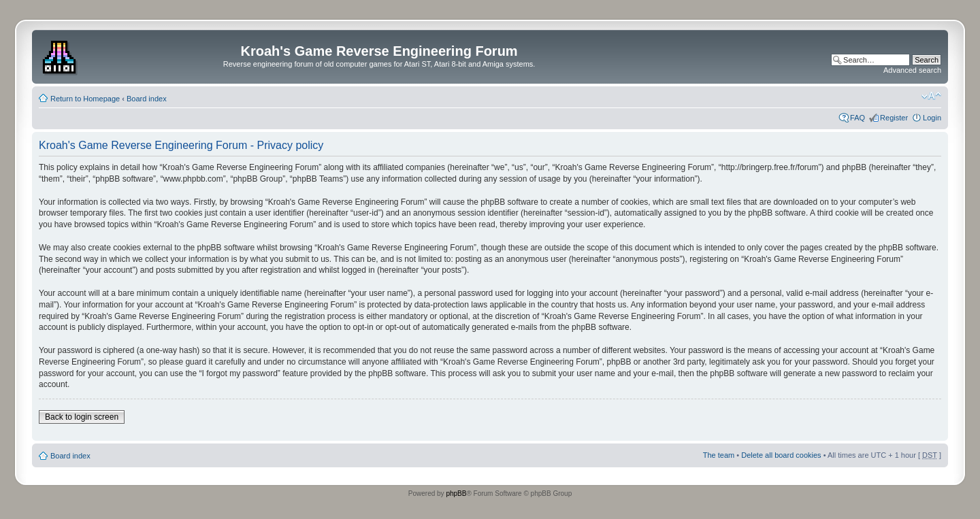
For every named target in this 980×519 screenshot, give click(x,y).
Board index (147, 99)
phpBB (456, 493)
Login (932, 118)
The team (719, 455)
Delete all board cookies (781, 455)
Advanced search (912, 70)
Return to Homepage (85, 99)
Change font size (931, 96)
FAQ (857, 118)
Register (894, 118)
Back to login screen (82, 417)
